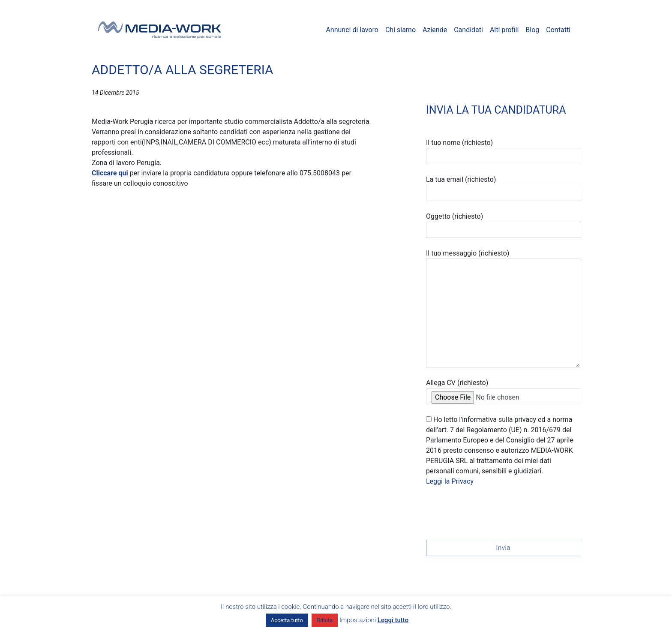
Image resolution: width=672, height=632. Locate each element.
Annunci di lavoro (352, 30)
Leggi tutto (393, 620)
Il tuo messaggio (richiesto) (503, 308)
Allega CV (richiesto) (503, 391)
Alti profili (504, 30)
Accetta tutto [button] (287, 620)
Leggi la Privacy (450, 481)
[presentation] (491, 510)
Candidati (468, 30)
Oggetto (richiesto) (503, 225)
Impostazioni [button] (358, 620)
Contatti (558, 30)
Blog (532, 30)
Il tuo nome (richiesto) (503, 151)
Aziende (435, 30)
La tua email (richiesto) (503, 188)
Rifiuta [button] (325, 620)
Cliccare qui (110, 173)
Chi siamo (400, 30)
